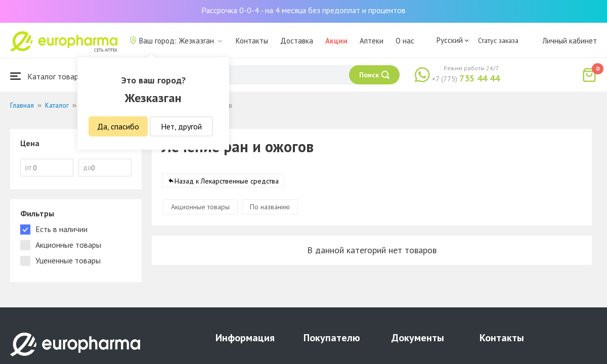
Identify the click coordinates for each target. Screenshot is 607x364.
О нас (405, 41)
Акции (336, 41)
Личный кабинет (570, 41)
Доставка (297, 41)
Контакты (252, 41)
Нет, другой (181, 126)
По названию (270, 207)
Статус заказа (498, 40)
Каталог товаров (49, 76)
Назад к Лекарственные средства (227, 181)
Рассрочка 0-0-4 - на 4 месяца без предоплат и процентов (303, 10)
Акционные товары (200, 207)
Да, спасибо (118, 126)
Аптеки (372, 41)
